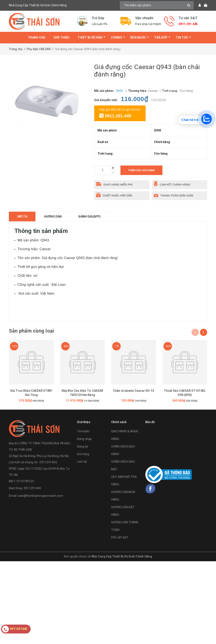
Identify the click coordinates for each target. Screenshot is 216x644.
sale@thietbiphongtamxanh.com (40, 496)
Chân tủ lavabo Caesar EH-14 (134, 391)
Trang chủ (36, 37)
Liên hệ (82, 462)
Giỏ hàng (83, 454)
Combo (117, 37)
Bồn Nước (138, 37)
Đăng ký (82, 446)
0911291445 (33, 488)
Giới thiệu (62, 37)
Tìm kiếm (83, 431)
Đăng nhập (84, 439)
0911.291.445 (188, 24)
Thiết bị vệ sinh (90, 37)
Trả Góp (161, 37)
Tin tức (182, 37)
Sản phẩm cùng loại (31, 331)
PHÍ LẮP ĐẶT (120, 537)
